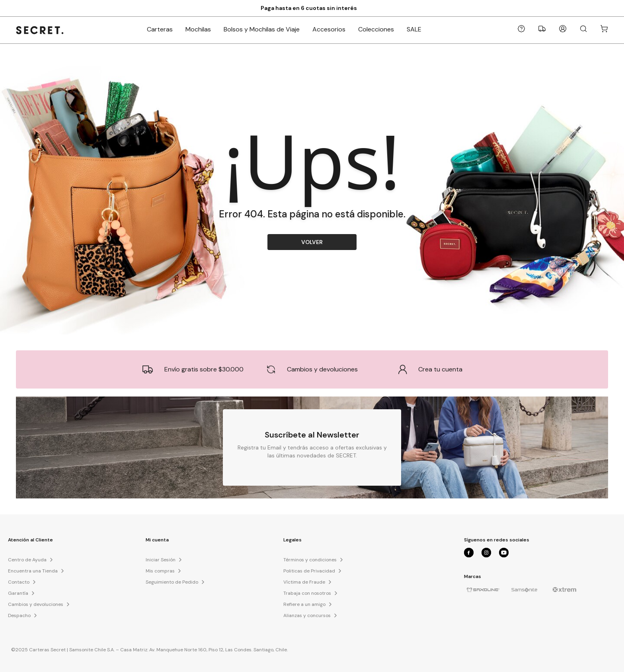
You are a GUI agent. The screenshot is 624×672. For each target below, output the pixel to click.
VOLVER (312, 242)
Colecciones (376, 29)
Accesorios (329, 29)
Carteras (160, 29)
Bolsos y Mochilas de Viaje (262, 29)
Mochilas (198, 29)
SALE (414, 29)
